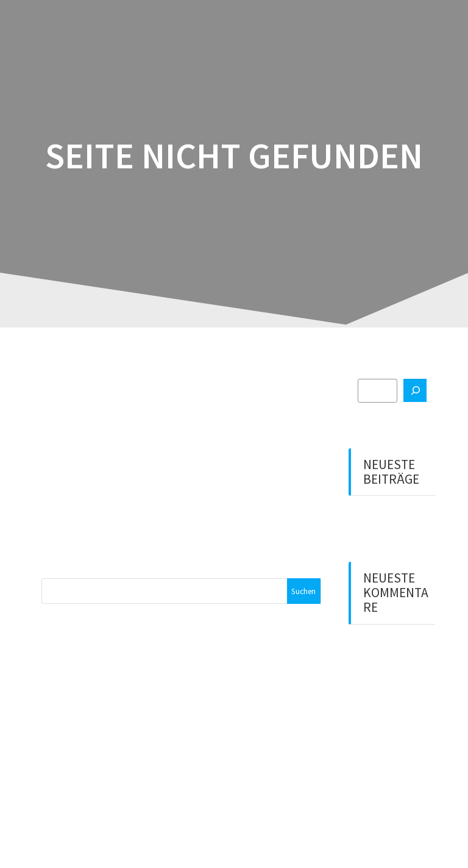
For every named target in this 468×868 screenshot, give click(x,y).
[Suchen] (415, 390)
